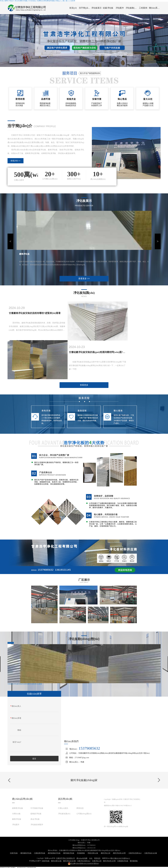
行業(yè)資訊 (63, 808)
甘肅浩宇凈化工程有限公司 (66, 858)
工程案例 (143, 8)
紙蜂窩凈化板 (18, 808)
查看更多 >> (84, 279)
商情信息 (80, 808)
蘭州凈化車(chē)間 (119, 853)
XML (91, 858)
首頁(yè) (73, 8)
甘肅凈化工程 (97, 861)
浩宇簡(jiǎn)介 (85, 8)
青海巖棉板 (81, 853)
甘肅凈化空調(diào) (135, 853)
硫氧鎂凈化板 (36, 814)
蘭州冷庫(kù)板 (56, 861)
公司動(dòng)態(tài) (84, 814)
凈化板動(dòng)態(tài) (131, 8)
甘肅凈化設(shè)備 (151, 853)
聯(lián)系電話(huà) (16, 719)
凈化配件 (120, 8)
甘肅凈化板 (14, 853)
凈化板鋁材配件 (37, 825)
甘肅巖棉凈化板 (123, 861)
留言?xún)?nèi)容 (17, 743)
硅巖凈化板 (108, 8)
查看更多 (84, 385)
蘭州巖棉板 (134, 861)
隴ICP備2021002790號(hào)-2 (122, 806)
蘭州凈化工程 (106, 853)
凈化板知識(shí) (64, 814)
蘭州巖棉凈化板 (26, 853)
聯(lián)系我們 (155, 8)
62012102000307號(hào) (83, 863)
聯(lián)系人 (16, 706)
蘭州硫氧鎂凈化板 (54, 853)
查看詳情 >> (15, 161)
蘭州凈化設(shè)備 (69, 861)
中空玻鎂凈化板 (37, 808)
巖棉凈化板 (17, 819)
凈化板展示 (96, 8)
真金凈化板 (35, 819)
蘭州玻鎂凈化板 (69, 853)
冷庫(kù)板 (16, 814)
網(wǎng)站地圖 (82, 858)
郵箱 (19, 730)
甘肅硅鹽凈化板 (40, 853)
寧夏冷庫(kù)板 (93, 853)
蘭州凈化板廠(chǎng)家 (84, 780)
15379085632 (89, 748)
